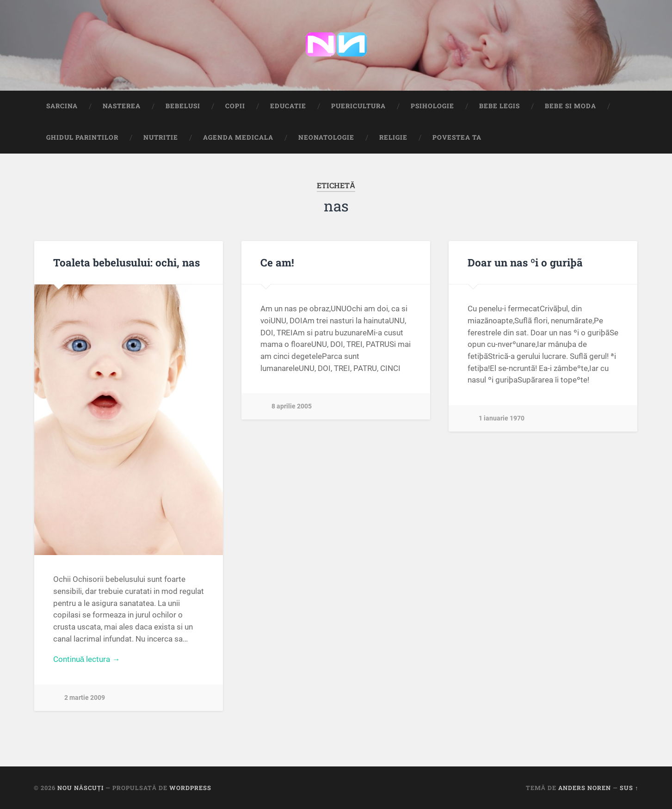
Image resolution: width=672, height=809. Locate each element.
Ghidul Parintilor (82, 137)
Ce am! (277, 262)
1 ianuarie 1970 (502, 418)
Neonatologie (326, 137)
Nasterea (122, 106)
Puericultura (358, 106)
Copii (235, 106)
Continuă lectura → (87, 659)
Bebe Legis (499, 106)
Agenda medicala (238, 137)
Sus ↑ (629, 788)
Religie (393, 137)
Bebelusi (183, 106)
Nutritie (161, 137)
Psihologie (432, 106)
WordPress (190, 788)
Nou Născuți (80, 788)
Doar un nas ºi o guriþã (525, 262)
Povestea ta (457, 137)
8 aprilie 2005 (292, 406)
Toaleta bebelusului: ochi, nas (126, 262)
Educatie (288, 106)
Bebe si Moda (570, 106)
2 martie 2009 (85, 698)
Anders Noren (585, 788)
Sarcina (62, 106)
